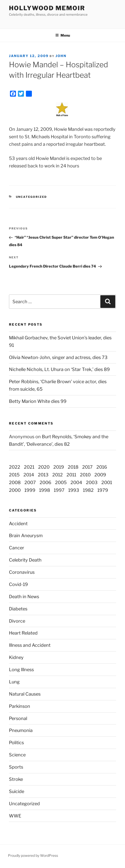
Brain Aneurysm (26, 536)
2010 (85, 475)
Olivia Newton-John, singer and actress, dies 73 (58, 357)
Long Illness (21, 670)
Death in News (24, 597)
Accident (18, 524)
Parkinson (20, 706)
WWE (15, 816)
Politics (16, 743)
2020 (44, 467)
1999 (30, 490)
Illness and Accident (30, 645)
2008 (15, 482)
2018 (73, 467)
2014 (29, 475)
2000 (15, 490)
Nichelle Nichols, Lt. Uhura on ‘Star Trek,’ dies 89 (59, 369)
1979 (103, 490)
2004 (76, 482)
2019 (59, 467)
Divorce (17, 621)
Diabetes (18, 609)
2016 (102, 467)
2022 (15, 467)
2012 (58, 475)
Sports (16, 767)
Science (17, 755)
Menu (63, 35)
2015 (14, 475)
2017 (87, 467)
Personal (18, 718)
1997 (59, 490)
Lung (14, 682)
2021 (29, 467)
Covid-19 (18, 584)
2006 (45, 482)
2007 (30, 482)
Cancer (17, 548)
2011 (71, 475)
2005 (61, 482)
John (61, 56)
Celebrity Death (25, 560)
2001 (107, 482)
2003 (92, 482)
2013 (43, 475)
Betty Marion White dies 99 (38, 401)
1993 (74, 490)
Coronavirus (22, 572)
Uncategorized (24, 804)
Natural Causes (25, 694)
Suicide (17, 791)
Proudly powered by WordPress (33, 855)
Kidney (16, 657)
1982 (88, 490)
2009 (100, 475)
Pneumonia (21, 730)
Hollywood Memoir (47, 8)
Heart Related (23, 633)
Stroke (16, 779)
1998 (45, 490)
